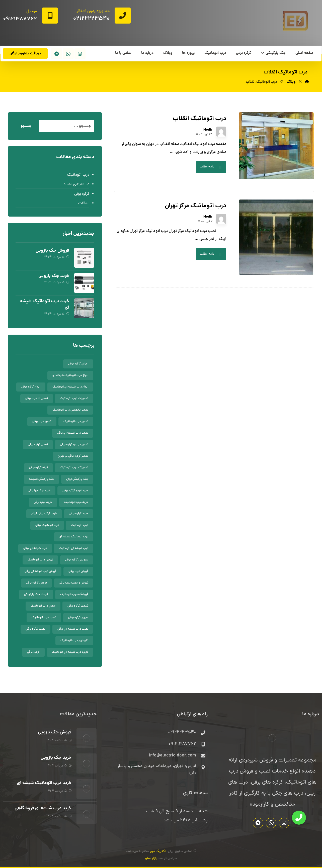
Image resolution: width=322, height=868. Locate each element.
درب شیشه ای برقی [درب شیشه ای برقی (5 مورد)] (35, 548)
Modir (208, 130)
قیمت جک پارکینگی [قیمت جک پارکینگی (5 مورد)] (36, 595)
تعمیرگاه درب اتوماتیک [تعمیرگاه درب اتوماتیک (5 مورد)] (74, 468)
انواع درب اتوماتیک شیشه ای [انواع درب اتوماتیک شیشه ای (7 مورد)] (70, 375)
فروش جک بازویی (52, 251)
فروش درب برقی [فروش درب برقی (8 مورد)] (78, 571)
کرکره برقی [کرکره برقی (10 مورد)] (33, 652)
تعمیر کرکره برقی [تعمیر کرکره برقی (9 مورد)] (38, 445)
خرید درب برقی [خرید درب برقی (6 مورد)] (43, 502)
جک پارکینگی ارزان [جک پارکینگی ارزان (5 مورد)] (77, 479)
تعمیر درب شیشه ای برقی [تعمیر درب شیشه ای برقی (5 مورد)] (73, 433)
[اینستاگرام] (80, 54)
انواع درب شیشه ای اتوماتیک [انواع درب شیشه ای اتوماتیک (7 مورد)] (70, 387)
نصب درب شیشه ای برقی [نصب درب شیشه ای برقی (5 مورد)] (73, 629)
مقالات (84, 204)
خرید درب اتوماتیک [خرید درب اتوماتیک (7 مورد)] (76, 502)
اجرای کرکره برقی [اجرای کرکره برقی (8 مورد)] (78, 364)
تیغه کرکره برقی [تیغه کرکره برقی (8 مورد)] (38, 468)
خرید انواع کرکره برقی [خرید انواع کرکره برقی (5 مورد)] (75, 491)
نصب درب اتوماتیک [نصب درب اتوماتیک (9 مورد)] (44, 618)
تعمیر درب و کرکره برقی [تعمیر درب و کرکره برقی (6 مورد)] (74, 445)
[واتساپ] (68, 54)
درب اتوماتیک (78, 175)
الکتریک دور (158, 851)
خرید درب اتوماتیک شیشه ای (45, 305)
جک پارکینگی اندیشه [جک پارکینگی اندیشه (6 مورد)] (42, 479)
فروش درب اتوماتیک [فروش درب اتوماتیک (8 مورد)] (40, 560)
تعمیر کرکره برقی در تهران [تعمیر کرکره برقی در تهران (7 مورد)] (73, 456)
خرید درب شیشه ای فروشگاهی (43, 808)
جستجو (26, 126)
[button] (299, 818)
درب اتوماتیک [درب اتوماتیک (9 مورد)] (80, 525)
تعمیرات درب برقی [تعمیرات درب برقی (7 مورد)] (37, 399)
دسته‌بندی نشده (76, 184)
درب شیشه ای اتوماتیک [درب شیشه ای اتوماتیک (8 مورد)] (74, 548)
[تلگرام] (56, 54)
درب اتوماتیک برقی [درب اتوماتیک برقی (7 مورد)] (47, 525)
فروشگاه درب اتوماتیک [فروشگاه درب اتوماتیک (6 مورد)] (74, 595)
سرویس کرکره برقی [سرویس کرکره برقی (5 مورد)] (77, 560)
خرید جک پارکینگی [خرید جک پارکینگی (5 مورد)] (39, 491)
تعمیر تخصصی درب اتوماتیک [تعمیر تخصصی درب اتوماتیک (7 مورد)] (70, 410)
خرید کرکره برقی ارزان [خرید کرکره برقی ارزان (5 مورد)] (44, 514)
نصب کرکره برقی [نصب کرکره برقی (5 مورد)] (35, 629)
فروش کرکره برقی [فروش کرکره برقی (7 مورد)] (36, 583)
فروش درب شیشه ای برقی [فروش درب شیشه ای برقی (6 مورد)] (41, 571)
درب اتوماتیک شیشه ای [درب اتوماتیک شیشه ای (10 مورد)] (74, 537)
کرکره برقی (82, 194)
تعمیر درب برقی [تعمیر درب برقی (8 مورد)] (42, 422)
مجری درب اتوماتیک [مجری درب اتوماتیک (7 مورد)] (43, 606)
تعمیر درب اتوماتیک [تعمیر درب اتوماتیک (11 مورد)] (76, 422)
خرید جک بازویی (54, 276)
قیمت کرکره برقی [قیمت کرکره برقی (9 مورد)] (78, 606)
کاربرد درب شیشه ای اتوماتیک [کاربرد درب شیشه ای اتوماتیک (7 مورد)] (70, 652)
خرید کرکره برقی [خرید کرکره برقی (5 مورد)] (79, 514)
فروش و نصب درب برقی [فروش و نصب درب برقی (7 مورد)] (74, 583)
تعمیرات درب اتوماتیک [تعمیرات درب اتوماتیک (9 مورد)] (74, 399)
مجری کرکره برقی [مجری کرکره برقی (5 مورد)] (78, 618)
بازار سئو (151, 858)
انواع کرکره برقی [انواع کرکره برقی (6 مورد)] (31, 387)
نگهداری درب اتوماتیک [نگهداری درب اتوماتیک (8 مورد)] (74, 641)
